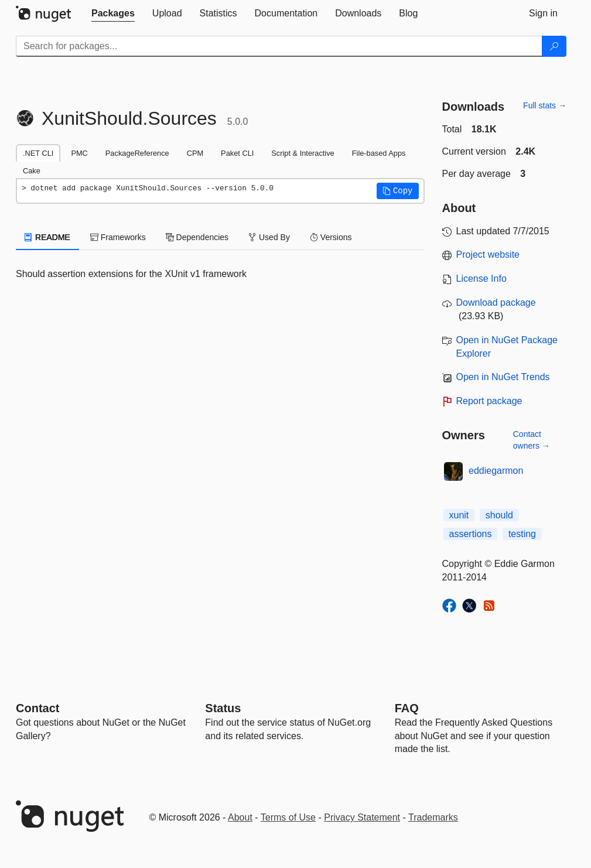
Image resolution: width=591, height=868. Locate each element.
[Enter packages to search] (279, 46)
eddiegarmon (496, 471)
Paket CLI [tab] (237, 153)
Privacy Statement (362, 817)
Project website (488, 254)
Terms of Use (288, 817)
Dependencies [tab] (197, 237)
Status (223, 708)
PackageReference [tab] (137, 153)
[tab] (113, 13)
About (240, 817)
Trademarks (433, 817)
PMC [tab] (79, 153)
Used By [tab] (269, 237)
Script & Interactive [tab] (303, 153)
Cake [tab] (32, 171)
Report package (489, 401)
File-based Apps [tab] (379, 153)
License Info (481, 278)
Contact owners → (532, 440)
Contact (37, 708)
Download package (496, 303)
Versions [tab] (331, 237)
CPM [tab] (195, 153)
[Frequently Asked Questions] (407, 708)
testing (522, 534)
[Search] (554, 46)
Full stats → (545, 105)
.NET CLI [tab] (38, 153)
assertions (471, 534)
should (499, 515)
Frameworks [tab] (118, 237)
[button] (398, 191)
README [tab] (47, 237)
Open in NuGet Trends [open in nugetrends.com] (503, 377)
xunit (459, 515)
